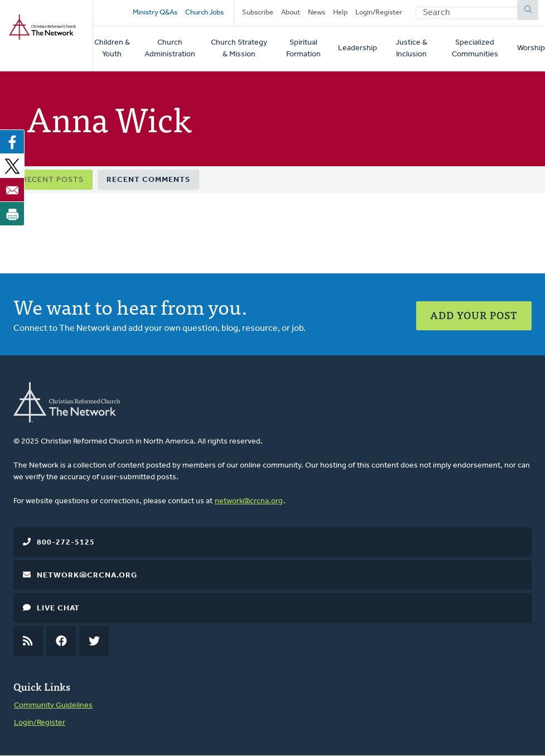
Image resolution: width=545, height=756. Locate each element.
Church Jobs (204, 13)
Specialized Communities (475, 49)
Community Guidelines (53, 706)
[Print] (12, 214)
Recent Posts (53, 180)
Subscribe (258, 13)
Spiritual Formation (303, 49)
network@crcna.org (249, 501)
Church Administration (170, 49)
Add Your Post (474, 315)
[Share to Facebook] (12, 142)
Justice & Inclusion (411, 49)
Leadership (358, 48)
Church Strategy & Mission (239, 49)
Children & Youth (112, 49)
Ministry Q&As (155, 13)
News (317, 13)
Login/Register (379, 13)
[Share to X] (12, 166)
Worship (531, 48)
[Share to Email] (12, 190)
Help (340, 13)
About (291, 13)
